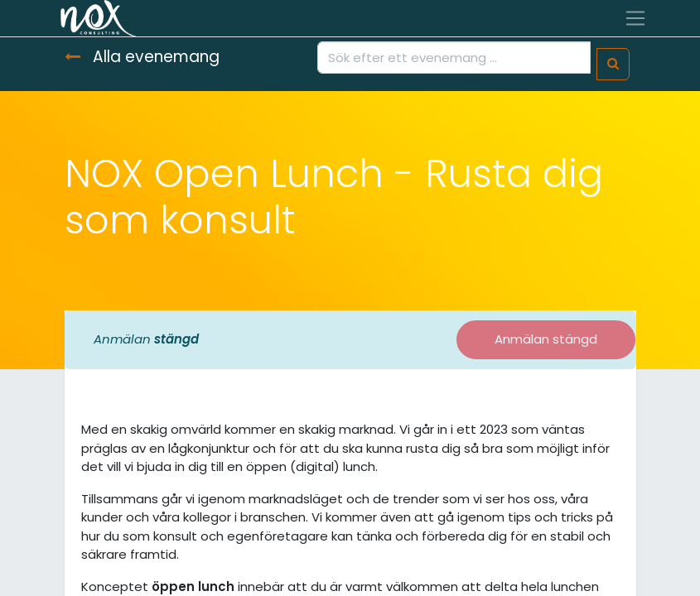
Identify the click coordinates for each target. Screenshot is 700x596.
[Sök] (613, 64)
